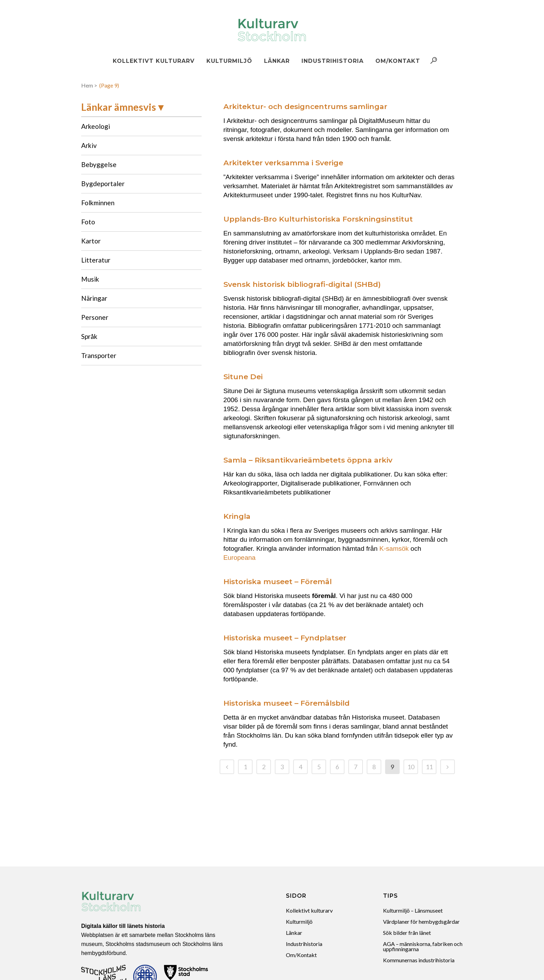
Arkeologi (96, 126)
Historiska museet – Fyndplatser (285, 638)
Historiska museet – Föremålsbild (287, 703)
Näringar (94, 298)
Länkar (294, 933)
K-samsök (394, 549)
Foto (88, 222)
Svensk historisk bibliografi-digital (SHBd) (302, 284)
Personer (95, 317)
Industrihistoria (304, 944)
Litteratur (96, 260)
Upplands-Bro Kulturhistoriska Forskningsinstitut (318, 219)
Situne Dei (243, 377)
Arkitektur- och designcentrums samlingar (305, 106)
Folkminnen (98, 203)
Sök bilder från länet (407, 933)
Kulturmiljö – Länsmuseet (413, 910)
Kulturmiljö (299, 921)
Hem (87, 85)
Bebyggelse (99, 164)
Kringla (237, 516)
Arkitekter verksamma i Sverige (283, 163)
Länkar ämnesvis (119, 107)
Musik (90, 279)
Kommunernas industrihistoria (419, 960)
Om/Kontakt (301, 955)
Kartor (91, 241)
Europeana (240, 558)
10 (411, 767)
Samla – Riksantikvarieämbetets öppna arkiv (308, 460)
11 (429, 767)
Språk (89, 336)
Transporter (99, 355)
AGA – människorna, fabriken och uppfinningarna (423, 946)
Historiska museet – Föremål (278, 582)
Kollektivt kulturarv (309, 910)
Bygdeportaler (103, 184)
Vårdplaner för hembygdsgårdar (421, 921)
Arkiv (89, 145)
